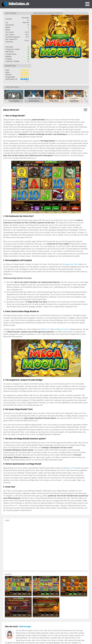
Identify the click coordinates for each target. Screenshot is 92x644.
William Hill (45, 329)
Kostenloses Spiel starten (60, 37)
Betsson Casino (63, 329)
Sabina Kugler (25, 626)
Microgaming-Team (70, 264)
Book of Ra (71, 468)
